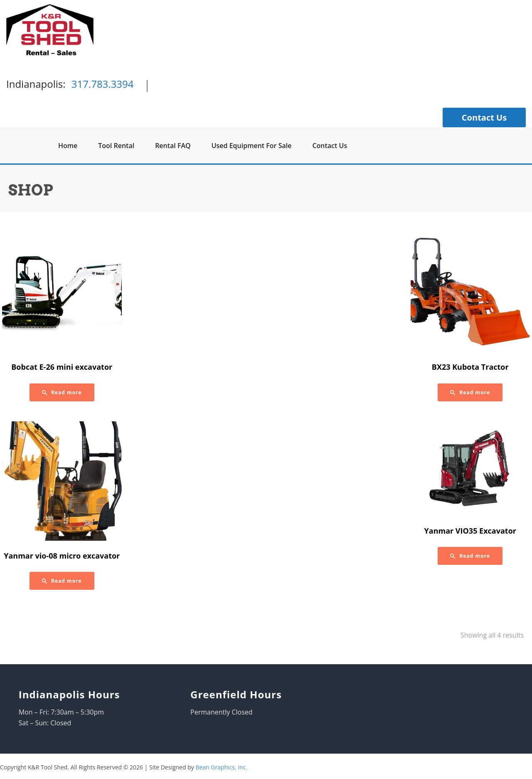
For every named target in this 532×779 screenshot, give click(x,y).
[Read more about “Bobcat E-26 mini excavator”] (62, 392)
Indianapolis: (36, 84)
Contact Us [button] (484, 117)
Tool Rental (116, 146)
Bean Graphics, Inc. (221, 767)
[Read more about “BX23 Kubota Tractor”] (470, 392)
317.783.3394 (103, 84)
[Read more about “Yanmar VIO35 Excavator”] (470, 556)
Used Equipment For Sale (252, 146)
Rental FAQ (173, 146)
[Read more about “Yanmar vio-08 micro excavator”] (62, 581)
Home (68, 146)
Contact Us (330, 146)
